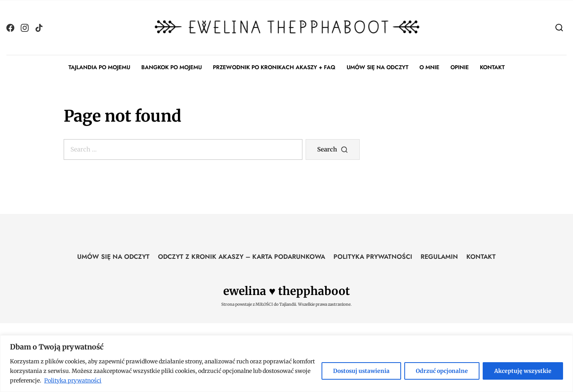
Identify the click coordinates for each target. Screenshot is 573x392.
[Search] (559, 27)
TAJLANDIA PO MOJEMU (99, 67)
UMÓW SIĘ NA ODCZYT (377, 67)
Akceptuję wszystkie (523, 371)
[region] (286, 364)
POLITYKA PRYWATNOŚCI (373, 257)
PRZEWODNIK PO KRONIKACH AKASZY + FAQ (274, 67)
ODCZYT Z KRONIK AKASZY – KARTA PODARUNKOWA (242, 257)
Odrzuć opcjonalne (442, 371)
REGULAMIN (439, 257)
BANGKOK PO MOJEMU (172, 67)
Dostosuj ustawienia (361, 371)
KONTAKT (492, 67)
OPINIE (460, 67)
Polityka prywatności (73, 380)
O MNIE (429, 67)
